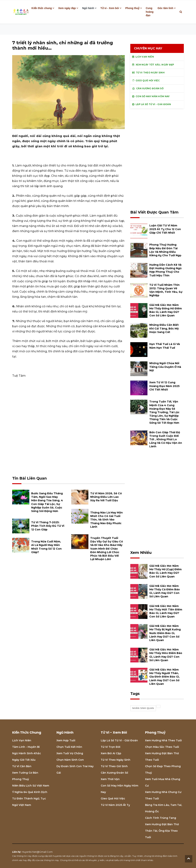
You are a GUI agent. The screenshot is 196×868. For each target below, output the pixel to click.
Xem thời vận (110, 779)
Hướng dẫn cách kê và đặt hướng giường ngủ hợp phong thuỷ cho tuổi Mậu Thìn (165, 270)
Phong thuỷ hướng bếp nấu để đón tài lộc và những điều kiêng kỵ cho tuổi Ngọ (165, 250)
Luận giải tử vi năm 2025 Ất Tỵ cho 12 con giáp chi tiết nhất (165, 229)
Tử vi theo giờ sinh (114, 766)
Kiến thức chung (42, 8)
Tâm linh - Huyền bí (26, 747)
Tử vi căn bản (22, 766)
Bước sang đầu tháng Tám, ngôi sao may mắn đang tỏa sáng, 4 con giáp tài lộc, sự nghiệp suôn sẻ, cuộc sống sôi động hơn (47, 502)
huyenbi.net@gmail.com (37, 852)
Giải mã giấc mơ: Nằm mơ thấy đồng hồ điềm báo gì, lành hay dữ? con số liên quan (166, 310)
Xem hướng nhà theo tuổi (163, 740)
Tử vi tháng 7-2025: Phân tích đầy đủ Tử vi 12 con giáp (48, 526)
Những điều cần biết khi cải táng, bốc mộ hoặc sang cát (164, 328)
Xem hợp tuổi (66, 740)
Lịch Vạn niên (22, 740)
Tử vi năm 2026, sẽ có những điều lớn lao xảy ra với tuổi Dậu (106, 497)
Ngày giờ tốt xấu (24, 760)
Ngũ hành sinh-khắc (27, 753)
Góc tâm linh (165, 8)
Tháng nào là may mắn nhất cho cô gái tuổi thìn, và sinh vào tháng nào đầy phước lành (106, 520)
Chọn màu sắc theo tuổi (162, 747)
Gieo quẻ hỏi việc (113, 798)
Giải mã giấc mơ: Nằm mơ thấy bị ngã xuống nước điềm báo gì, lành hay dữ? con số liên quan (165, 633)
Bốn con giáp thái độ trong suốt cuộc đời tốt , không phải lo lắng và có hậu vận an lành (166, 439)
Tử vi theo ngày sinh (116, 760)
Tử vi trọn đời (111, 747)
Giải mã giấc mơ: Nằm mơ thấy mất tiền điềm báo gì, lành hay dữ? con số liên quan (166, 611)
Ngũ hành (88, 8)
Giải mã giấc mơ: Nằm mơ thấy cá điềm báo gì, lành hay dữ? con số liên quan (165, 591)
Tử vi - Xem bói (110, 8)
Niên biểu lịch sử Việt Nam (31, 786)
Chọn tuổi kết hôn (69, 747)
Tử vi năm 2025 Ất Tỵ (115, 805)
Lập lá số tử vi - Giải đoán (119, 740)
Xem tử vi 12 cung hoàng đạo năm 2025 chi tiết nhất (164, 386)
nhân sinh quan (143, 708)
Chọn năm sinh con (70, 760)
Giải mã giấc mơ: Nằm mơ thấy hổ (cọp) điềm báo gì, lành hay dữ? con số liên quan (165, 571)
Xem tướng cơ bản (25, 773)
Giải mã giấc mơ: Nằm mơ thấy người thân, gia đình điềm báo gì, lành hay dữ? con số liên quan (164, 677)
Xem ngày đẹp (67, 8)
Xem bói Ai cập (111, 753)
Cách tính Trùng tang (161, 818)
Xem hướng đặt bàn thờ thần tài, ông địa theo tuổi (162, 831)
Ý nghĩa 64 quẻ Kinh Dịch (30, 792)
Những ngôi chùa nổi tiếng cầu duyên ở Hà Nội (165, 367)
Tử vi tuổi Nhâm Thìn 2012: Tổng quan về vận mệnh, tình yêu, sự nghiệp (166, 290)
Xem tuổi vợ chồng (70, 753)
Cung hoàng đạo (150, 12)
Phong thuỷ (132, 8)
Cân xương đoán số (114, 773)
